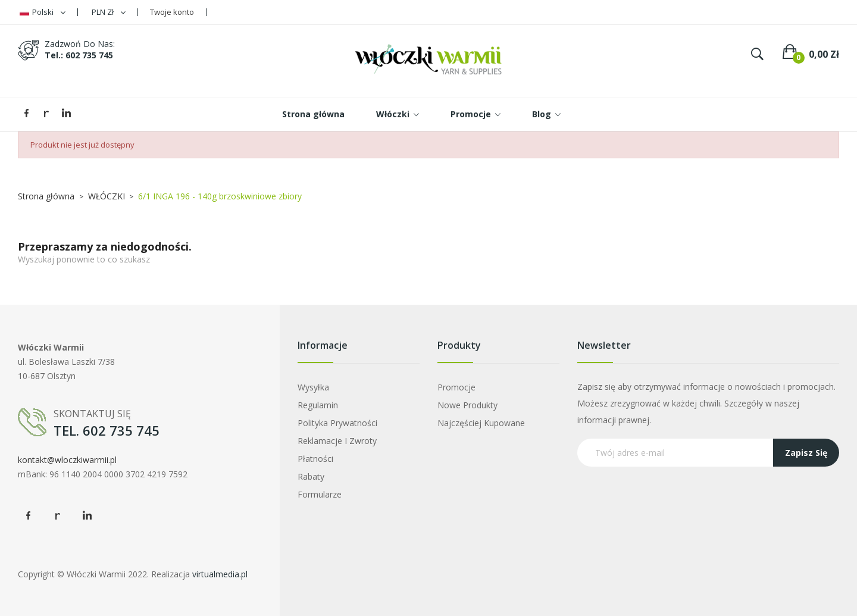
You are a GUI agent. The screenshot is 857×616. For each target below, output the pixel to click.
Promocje (456, 387)
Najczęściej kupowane (481, 423)
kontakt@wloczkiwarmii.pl (67, 460)
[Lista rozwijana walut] (109, 12)
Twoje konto (172, 12)
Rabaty (311, 476)
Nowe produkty (467, 405)
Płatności (315, 459)
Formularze (320, 494)
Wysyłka (313, 387)
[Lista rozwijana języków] (43, 12)
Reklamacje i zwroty (337, 441)
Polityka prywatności (337, 423)
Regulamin (318, 405)
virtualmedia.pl (220, 574)
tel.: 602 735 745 (79, 55)
